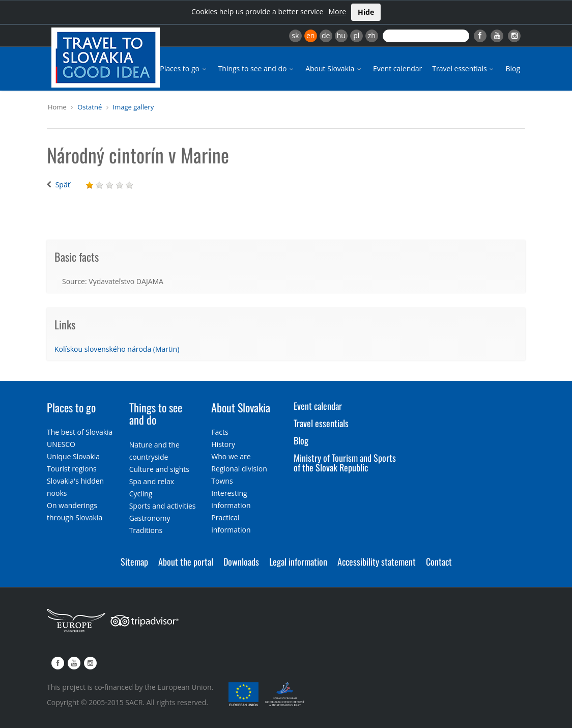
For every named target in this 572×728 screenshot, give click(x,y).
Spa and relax (152, 481)
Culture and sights (159, 469)
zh (372, 35)
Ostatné (90, 107)
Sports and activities (163, 506)
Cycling (141, 494)
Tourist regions (72, 469)
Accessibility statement (377, 562)
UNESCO (61, 444)
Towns (222, 481)
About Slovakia (334, 68)
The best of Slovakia (80, 432)
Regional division (239, 469)
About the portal (186, 562)
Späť (63, 185)
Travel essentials (464, 68)
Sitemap (134, 562)
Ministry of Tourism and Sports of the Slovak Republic (345, 463)
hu (341, 35)
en (310, 35)
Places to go (184, 68)
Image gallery (134, 107)
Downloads (241, 562)
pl (356, 35)
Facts (220, 432)
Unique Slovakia (73, 456)
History (223, 444)
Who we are (231, 456)
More (337, 11)
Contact (439, 562)
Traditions (146, 530)
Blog (513, 68)
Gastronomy (150, 518)
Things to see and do (257, 68)
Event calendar (397, 68)
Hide (366, 12)
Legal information (298, 562)
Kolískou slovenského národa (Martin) (117, 349)
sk (295, 35)
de (326, 35)
